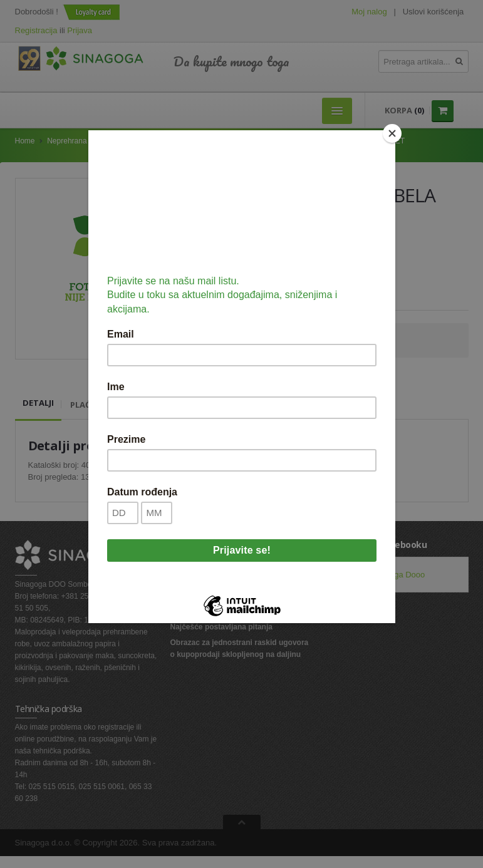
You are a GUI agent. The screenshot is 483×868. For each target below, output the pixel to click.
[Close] (392, 133)
